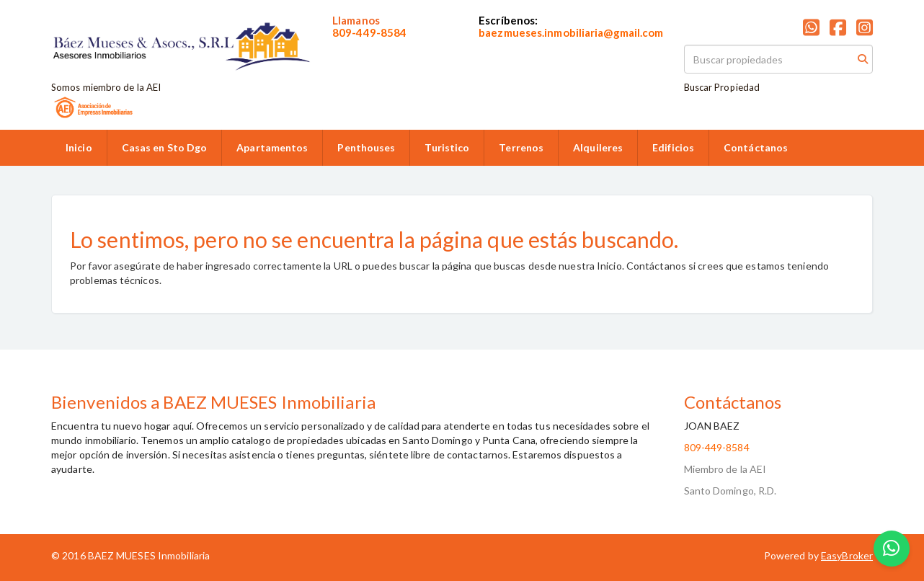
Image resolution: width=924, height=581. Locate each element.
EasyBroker (847, 555)
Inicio (79, 147)
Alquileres (598, 147)
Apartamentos (272, 147)
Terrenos (521, 147)
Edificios (673, 147)
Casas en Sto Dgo (165, 147)
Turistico (447, 147)
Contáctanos (756, 147)
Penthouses (366, 147)
